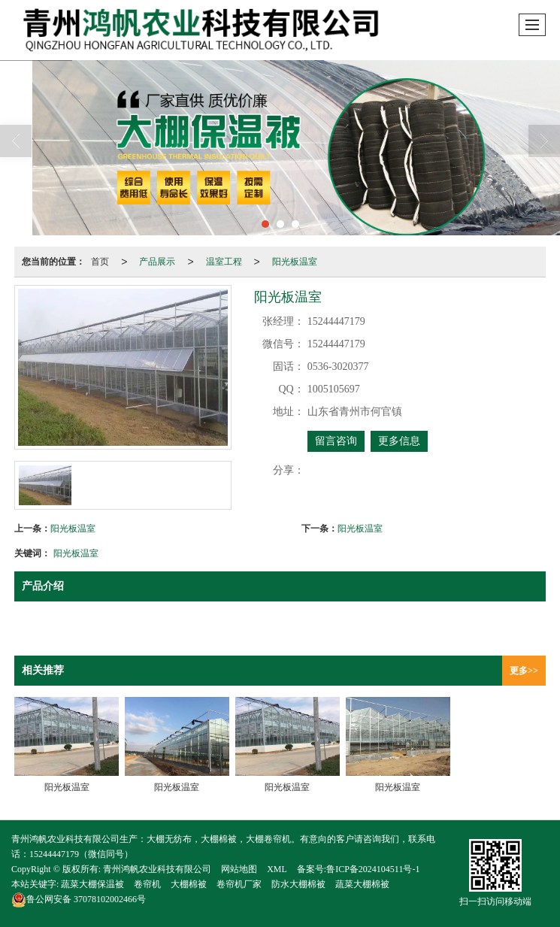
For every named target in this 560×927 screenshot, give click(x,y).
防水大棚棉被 (298, 884)
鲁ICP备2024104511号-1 (373, 869)
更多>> (524, 671)
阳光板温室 (295, 262)
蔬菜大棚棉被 (362, 884)
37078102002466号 (79, 899)
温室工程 (224, 262)
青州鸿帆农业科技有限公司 (157, 869)
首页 (100, 262)
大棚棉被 (189, 884)
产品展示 (157, 262)
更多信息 (399, 441)
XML (277, 869)
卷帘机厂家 (239, 884)
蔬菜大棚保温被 (92, 884)
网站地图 (239, 869)
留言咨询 (336, 441)
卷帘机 (147, 884)
